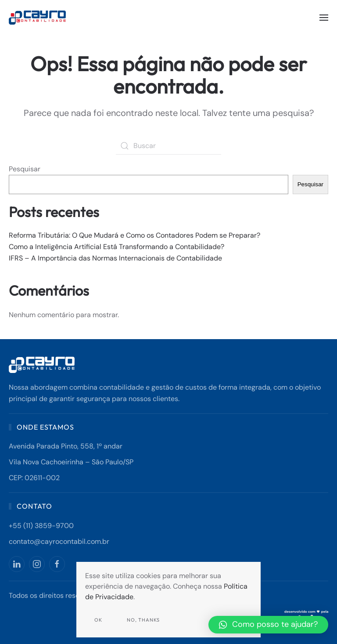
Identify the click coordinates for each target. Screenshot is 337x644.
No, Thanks (143, 620)
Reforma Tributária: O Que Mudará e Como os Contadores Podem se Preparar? (134, 235)
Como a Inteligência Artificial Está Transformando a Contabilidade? (117, 247)
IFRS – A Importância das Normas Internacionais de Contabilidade (115, 258)
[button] (324, 18)
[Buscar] (168, 146)
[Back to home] (38, 18)
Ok (98, 620)
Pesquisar (25, 169)
